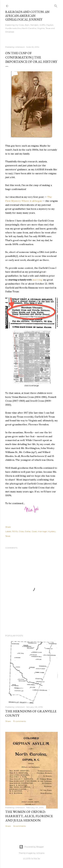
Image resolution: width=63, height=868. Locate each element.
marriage (42, 531)
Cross (21, 531)
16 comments (19, 826)
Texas (8, 536)
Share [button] (8, 527)
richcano (40, 853)
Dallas (28, 531)
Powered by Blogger (32, 847)
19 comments (19, 721)
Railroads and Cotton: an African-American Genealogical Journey (27, 16)
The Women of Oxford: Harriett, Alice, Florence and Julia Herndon (29, 816)
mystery (52, 531)
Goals (34, 531)
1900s (15, 531)
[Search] (56, 5)
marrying (37, 280)
